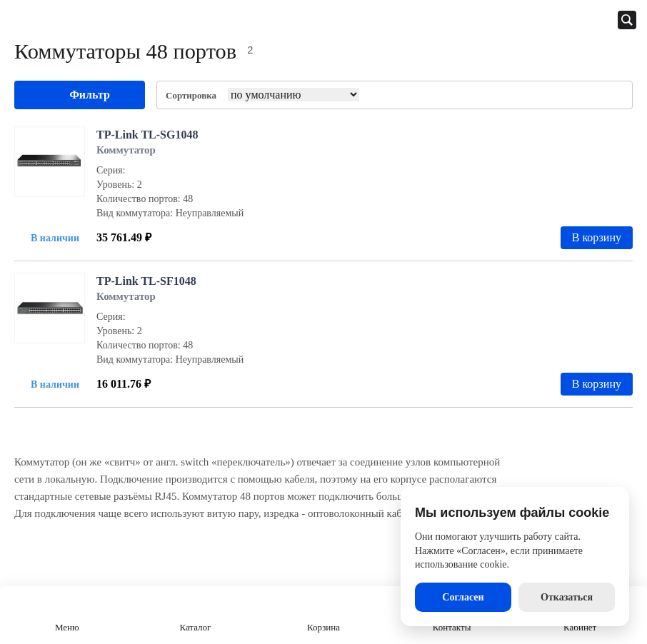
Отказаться (567, 597)
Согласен (463, 597)
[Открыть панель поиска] (627, 20)
